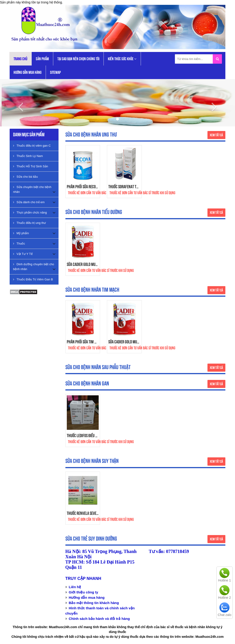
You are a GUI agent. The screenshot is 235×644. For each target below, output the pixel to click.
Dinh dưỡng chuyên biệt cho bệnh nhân (34, 267)
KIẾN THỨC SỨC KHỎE (122, 59)
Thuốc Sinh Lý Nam (28, 156)
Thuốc (19, 244)
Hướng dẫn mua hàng (28, 72)
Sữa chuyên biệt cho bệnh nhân (32, 189)
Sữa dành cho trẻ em (29, 202)
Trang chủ (20, 59)
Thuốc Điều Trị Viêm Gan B (33, 279)
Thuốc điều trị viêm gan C (32, 146)
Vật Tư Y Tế (23, 254)
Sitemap (55, 72)
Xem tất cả (216, 135)
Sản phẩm (42, 59)
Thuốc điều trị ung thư (29, 223)
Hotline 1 (225, 580)
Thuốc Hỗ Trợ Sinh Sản (31, 166)
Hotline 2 (225, 598)
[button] (18, 103)
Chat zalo (225, 615)
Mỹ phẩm (21, 233)
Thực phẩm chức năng (30, 212)
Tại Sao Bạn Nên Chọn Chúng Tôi (78, 59)
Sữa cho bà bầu (25, 177)
